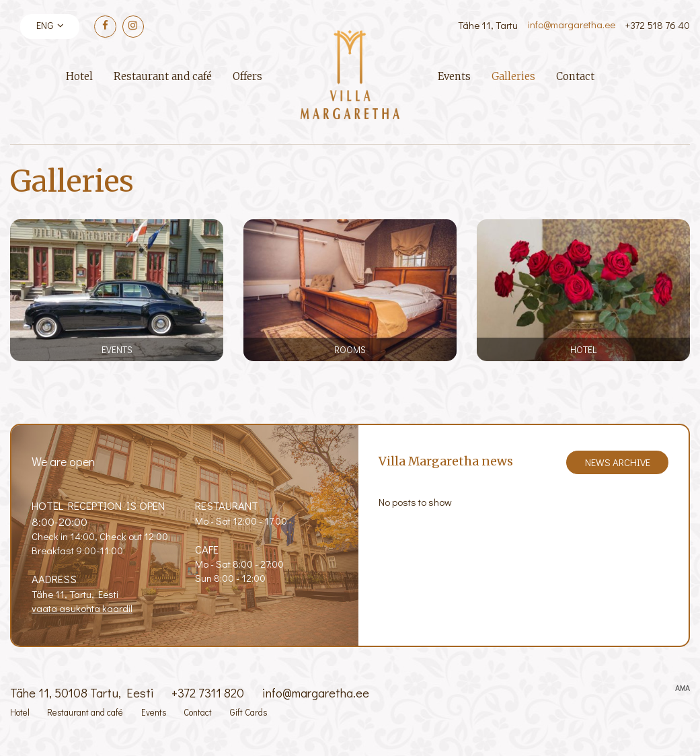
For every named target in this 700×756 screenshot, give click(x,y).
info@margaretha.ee (572, 24)
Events (454, 76)
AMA (683, 689)
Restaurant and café (163, 76)
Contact (575, 76)
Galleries (513, 76)
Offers (247, 76)
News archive (618, 462)
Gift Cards (248, 712)
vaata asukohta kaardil (82, 608)
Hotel (79, 76)
